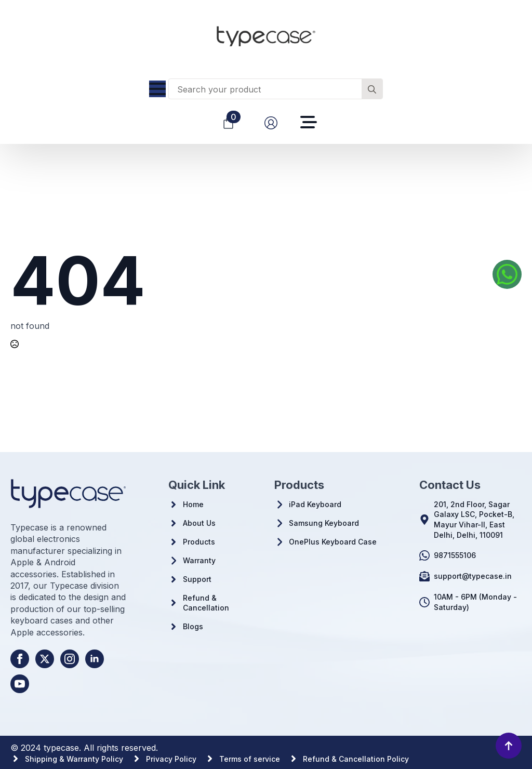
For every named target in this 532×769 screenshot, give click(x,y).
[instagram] (70, 659)
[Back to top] (509, 746)
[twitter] (45, 659)
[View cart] (228, 123)
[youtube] (20, 684)
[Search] (372, 89)
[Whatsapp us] (507, 274)
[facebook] (20, 659)
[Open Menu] (157, 89)
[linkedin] (95, 659)
